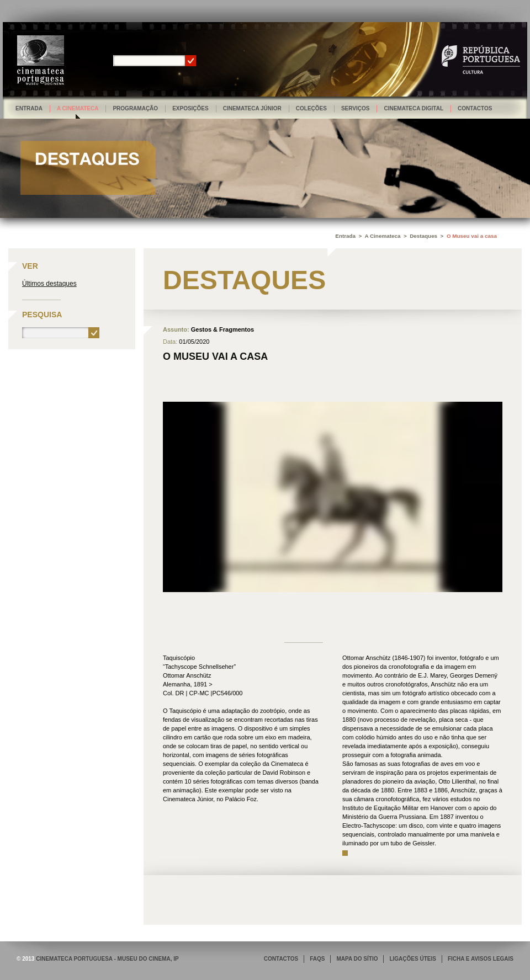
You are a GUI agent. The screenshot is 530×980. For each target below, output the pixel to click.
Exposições (190, 108)
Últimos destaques (49, 284)
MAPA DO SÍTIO (357, 959)
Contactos (475, 108)
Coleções (311, 108)
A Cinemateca (78, 108)
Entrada (29, 108)
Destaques (423, 236)
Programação (135, 108)
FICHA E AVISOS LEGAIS (481, 959)
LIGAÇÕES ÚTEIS (412, 959)
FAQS (317, 959)
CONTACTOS (281, 959)
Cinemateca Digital (414, 108)
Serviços (356, 108)
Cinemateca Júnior (252, 108)
